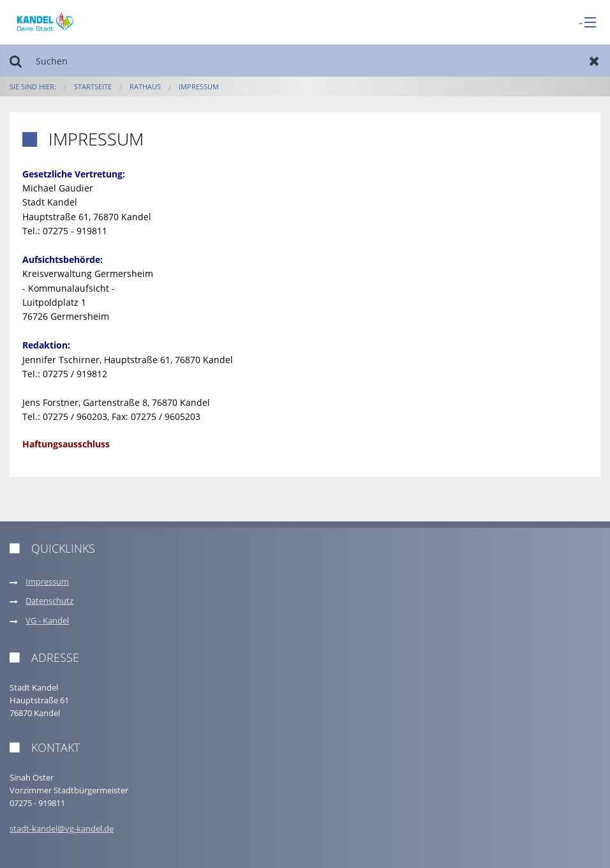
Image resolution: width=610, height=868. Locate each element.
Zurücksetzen (594, 61)
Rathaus (145, 86)
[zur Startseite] (45, 21)
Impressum (199, 86)
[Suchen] (305, 61)
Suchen (16, 61)
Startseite (93, 86)
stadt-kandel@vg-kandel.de (62, 829)
